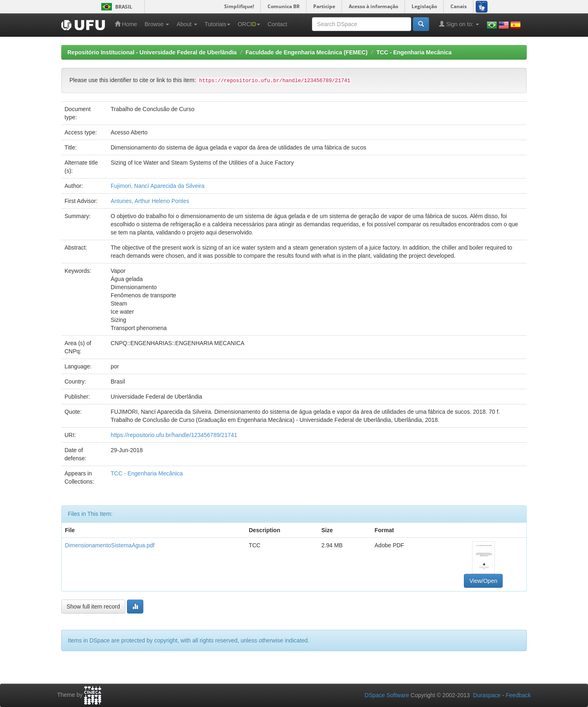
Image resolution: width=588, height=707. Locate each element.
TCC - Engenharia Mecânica (414, 52)
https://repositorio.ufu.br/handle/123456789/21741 (174, 435)
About (187, 24)
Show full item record (93, 607)
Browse (157, 24)
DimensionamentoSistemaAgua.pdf (110, 545)
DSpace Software (387, 695)
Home (126, 24)
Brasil (115, 7)
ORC (249, 24)
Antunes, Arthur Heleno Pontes (150, 201)
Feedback (518, 695)
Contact (277, 24)
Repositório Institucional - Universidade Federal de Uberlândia (152, 52)
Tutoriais (217, 24)
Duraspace (487, 695)
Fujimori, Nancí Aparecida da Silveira (158, 186)
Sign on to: (459, 24)
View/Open (483, 581)
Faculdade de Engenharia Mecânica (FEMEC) (306, 52)
